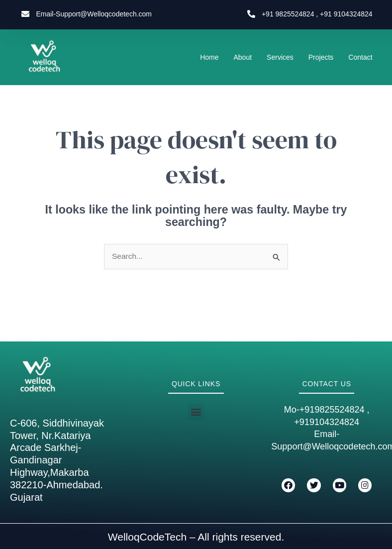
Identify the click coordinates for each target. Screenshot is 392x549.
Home (209, 57)
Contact (360, 57)
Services (280, 57)
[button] (196, 412)
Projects (321, 57)
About (243, 57)
